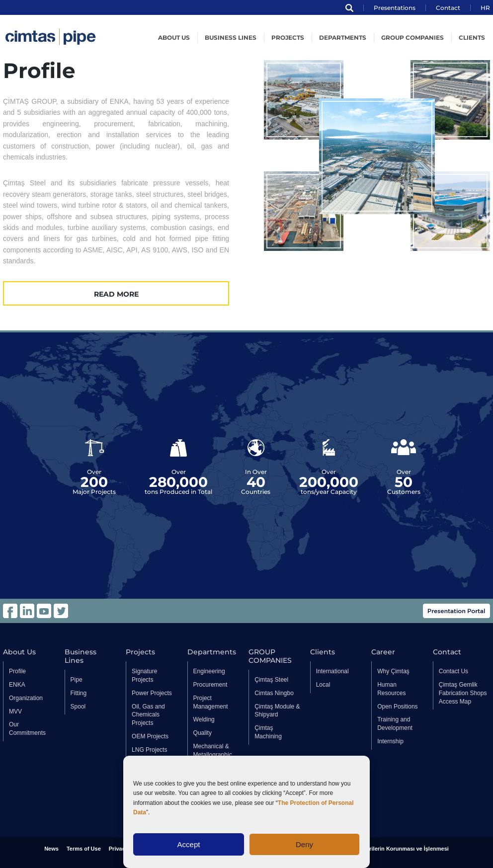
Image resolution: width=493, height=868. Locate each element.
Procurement (210, 685)
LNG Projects (149, 750)
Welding (204, 719)
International (332, 671)
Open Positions (397, 707)
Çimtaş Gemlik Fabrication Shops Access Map (463, 693)
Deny (304, 844)
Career (383, 652)
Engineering (209, 671)
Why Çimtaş (393, 671)
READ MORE (116, 294)
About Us (19, 652)
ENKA (17, 685)
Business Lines (231, 38)
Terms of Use (84, 849)
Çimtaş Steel (271, 680)
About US (174, 38)
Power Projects (152, 693)
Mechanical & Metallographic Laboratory (213, 755)
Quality (203, 733)
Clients (472, 38)
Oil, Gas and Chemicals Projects (148, 715)
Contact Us (453, 671)
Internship (390, 741)
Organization (26, 698)
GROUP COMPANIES (412, 38)
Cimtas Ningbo (274, 693)
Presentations (395, 8)
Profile (17, 671)
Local (323, 685)
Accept (189, 844)
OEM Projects (150, 736)
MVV (15, 711)
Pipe (77, 680)
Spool (78, 707)
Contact (448, 8)
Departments (343, 38)
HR (485, 8)
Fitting (79, 693)
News (51, 849)
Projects (288, 38)
